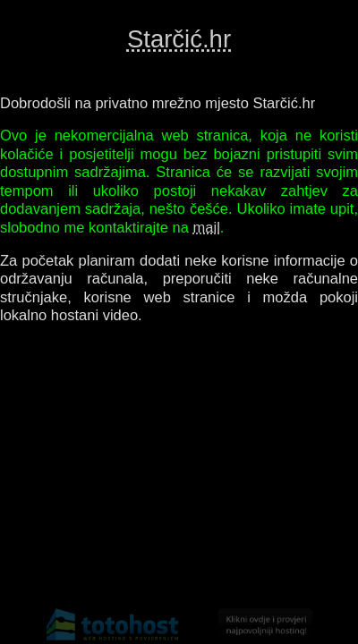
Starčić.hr (179, 39)
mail (207, 227)
